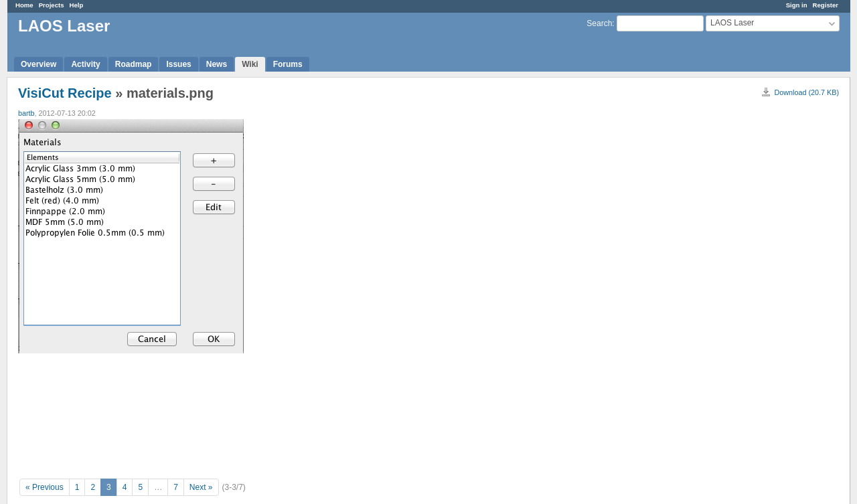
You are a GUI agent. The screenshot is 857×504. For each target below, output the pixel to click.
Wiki (250, 64)
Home (24, 5)
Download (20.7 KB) (806, 92)
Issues (178, 64)
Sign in (797, 5)
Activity (85, 64)
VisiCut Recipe (65, 93)
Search (599, 23)
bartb (26, 113)
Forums (288, 64)
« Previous (45, 487)
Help (77, 5)
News (217, 64)
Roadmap (134, 64)
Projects (52, 5)
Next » (201, 487)
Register (826, 5)
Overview (38, 64)
